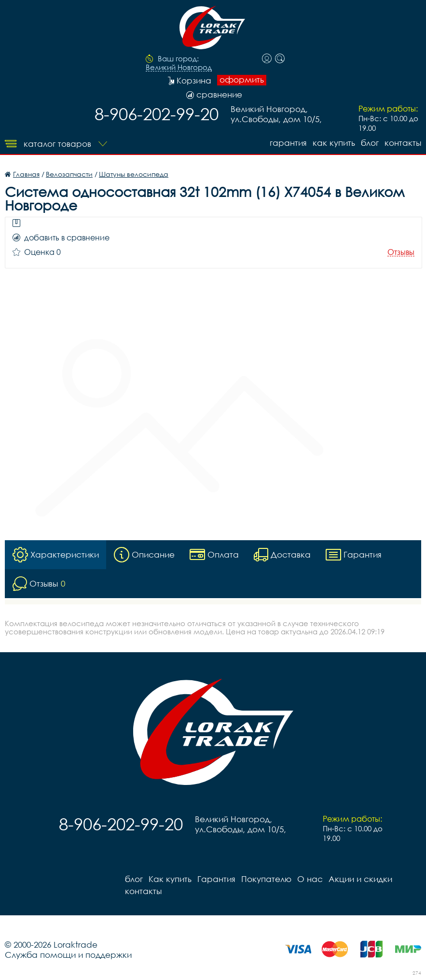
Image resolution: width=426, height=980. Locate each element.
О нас (310, 879)
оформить (242, 80)
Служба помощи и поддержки (68, 955)
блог (370, 143)
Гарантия (288, 143)
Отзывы (401, 252)
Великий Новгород (179, 68)
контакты (403, 143)
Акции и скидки (360, 879)
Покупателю (266, 879)
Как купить (334, 143)
